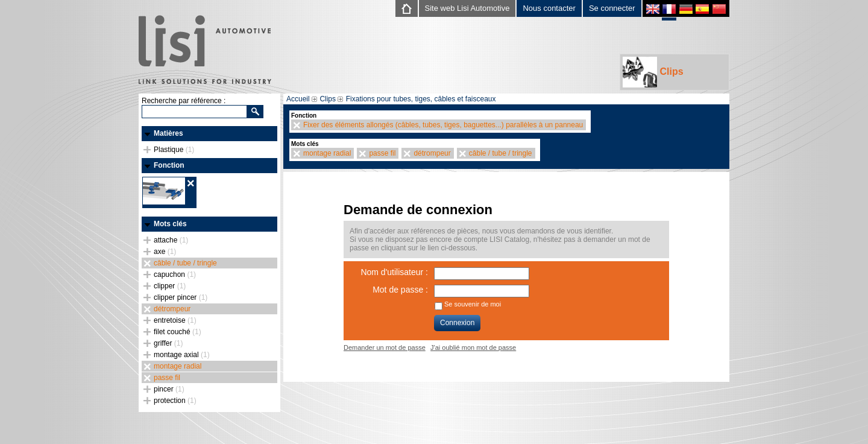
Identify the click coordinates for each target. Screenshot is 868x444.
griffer (168, 343)
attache (171, 240)
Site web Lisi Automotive (467, 8)
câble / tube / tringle (185, 263)
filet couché (178, 332)
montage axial (182, 355)
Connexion (457, 323)
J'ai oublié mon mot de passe (473, 347)
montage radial (178, 366)
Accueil (298, 99)
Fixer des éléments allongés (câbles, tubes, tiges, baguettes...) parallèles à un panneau (443, 125)
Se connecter (612, 8)
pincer (169, 389)
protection (175, 401)
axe (165, 252)
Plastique (174, 150)
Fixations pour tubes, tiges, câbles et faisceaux (421, 99)
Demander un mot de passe (385, 347)
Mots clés (170, 224)
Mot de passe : (400, 290)
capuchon (175, 274)
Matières (168, 133)
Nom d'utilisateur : (394, 272)
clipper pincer (181, 297)
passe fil (167, 378)
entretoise (175, 320)
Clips (653, 72)
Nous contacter (549, 8)
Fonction (169, 165)
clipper (170, 286)
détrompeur (172, 309)
